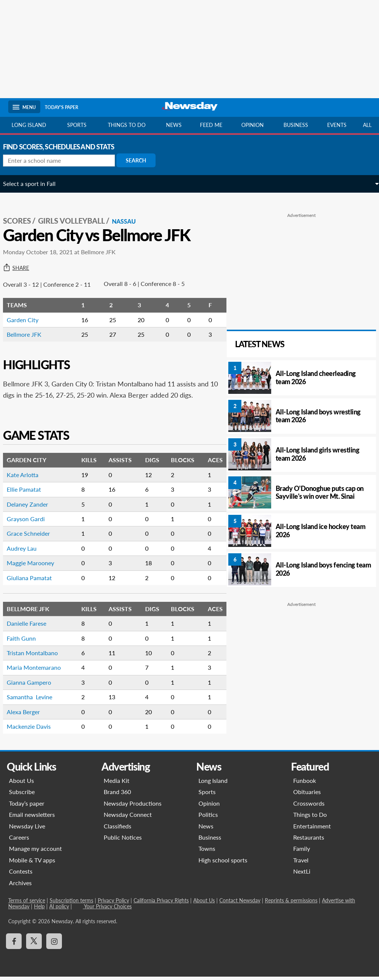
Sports (77, 125)
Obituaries (307, 795)
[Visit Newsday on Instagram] (54, 945)
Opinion (253, 125)
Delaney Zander (33, 507)
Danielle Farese (32, 627)
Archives (20, 886)
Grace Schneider (34, 537)
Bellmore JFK (29, 326)
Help (39, 910)
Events (337, 125)
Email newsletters (32, 818)
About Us (21, 784)
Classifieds (118, 829)
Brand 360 (117, 795)
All (367, 125)
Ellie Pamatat (29, 493)
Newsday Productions (133, 807)
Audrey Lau (27, 552)
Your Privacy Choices (107, 910)
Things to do (127, 125)
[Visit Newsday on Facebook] (14, 945)
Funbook (305, 784)
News (174, 125)
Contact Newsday (240, 904)
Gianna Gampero (34, 686)
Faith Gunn (26, 641)
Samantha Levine (35, 700)
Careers (19, 841)
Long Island (29, 125)
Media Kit (117, 784)
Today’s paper (27, 807)
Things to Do (310, 818)
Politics (208, 818)
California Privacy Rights (161, 904)
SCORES (22, 213)
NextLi (302, 875)
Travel (301, 863)
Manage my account (35, 852)
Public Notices (123, 841)
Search (141, 160)
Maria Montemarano (39, 671)
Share (21, 260)
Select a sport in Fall (35, 183)
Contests (21, 875)
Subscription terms (71, 904)
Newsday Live (27, 829)
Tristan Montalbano (37, 656)
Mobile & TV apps (32, 863)
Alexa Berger (29, 715)
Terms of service (27, 904)
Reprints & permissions (291, 904)
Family (302, 852)
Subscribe (22, 795)
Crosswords (309, 807)
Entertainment (312, 829)
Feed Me (211, 125)
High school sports (223, 863)
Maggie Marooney (36, 566)
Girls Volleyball (77, 213)
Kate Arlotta (28, 478)
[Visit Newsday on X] (34, 945)
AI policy (59, 910)
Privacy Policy (113, 904)
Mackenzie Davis (34, 730)
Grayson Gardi (31, 522)
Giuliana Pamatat (35, 581)
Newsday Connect (128, 818)
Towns (207, 852)
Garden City (28, 312)
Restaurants (309, 841)
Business (296, 125)
